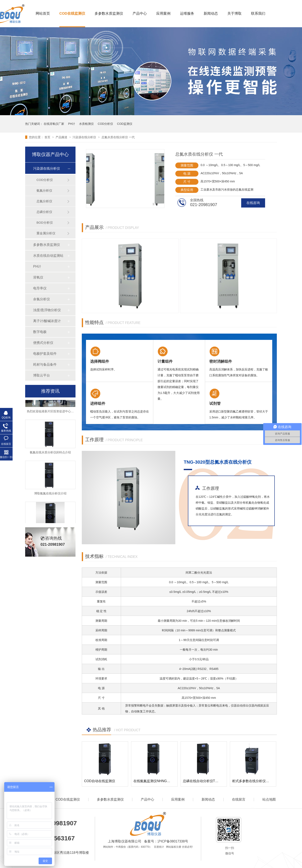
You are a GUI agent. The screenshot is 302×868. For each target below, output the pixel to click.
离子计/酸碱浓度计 (47, 321)
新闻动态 (211, 14)
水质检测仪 (86, 124)
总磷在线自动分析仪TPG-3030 (206, 781)
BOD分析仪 (45, 222)
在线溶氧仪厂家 (54, 124)
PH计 (72, 124)
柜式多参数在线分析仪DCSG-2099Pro (261, 781)
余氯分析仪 (42, 299)
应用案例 (163, 14)
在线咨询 (253, 203)
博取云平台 (42, 375)
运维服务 (187, 14)
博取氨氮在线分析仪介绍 (50, 494)
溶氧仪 (38, 277)
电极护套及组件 (45, 354)
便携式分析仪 (43, 343)
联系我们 (258, 14)
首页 (48, 137)
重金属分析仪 (46, 233)
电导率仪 (40, 288)
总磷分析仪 (44, 212)
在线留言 (239, 799)
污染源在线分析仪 (85, 137)
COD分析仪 (105, 124)
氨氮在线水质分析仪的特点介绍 (50, 453)
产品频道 (62, 137)
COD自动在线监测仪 (100, 781)
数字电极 (40, 332)
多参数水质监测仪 (109, 14)
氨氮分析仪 (44, 190)
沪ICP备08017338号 (173, 841)
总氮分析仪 (44, 201)
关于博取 (234, 14)
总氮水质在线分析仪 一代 (118, 137)
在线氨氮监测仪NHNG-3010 (154, 781)
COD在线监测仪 (72, 14)
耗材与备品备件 (45, 364)
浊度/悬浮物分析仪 (47, 310)
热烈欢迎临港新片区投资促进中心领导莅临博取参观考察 (64, 412)
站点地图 (269, 799)
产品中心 (140, 14)
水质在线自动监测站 (48, 256)
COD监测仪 (125, 124)
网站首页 (43, 14)
